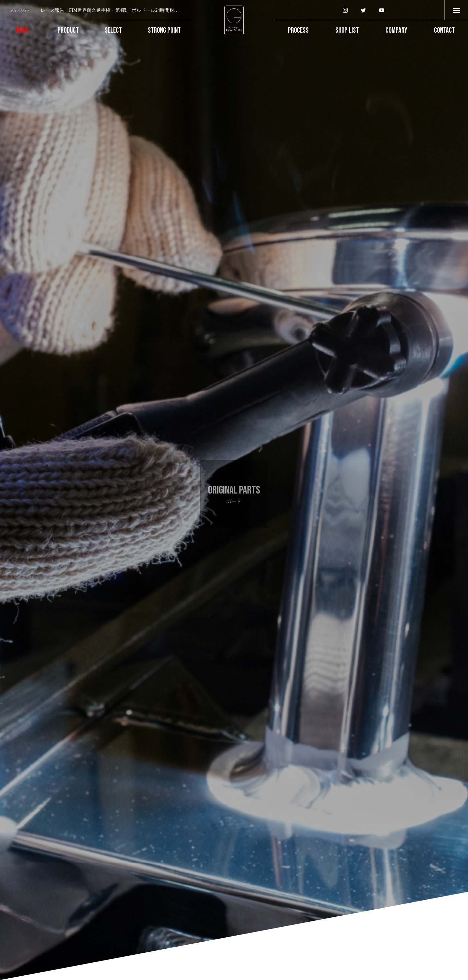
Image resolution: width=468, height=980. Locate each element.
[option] (97, 10)
